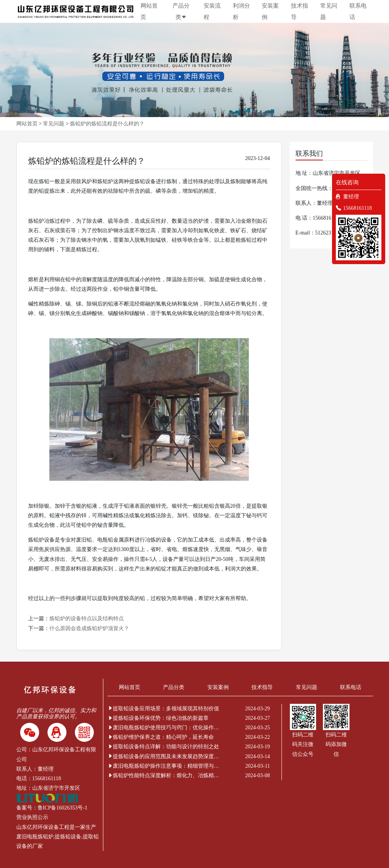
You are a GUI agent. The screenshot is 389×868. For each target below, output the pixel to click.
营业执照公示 (32, 817)
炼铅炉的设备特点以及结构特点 (87, 619)
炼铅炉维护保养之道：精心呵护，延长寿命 (161, 737)
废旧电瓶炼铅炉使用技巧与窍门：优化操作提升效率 (164, 728)
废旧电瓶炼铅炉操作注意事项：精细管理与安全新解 (164, 766)
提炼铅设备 (68, 837)
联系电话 (358, 11)
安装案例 (270, 11)
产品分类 (181, 11)
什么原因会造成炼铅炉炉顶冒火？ (89, 628)
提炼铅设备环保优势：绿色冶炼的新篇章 (158, 718)
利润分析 (241, 11)
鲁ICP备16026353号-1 (62, 808)
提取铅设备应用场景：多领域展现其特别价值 (163, 709)
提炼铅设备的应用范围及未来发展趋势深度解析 (164, 756)
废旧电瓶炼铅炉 (35, 837)
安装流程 (212, 11)
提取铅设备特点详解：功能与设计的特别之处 (163, 747)
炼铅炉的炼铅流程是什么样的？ (107, 124)
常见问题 (329, 11)
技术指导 (300, 11)
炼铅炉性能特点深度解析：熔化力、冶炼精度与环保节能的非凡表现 (164, 775)
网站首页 (149, 11)
